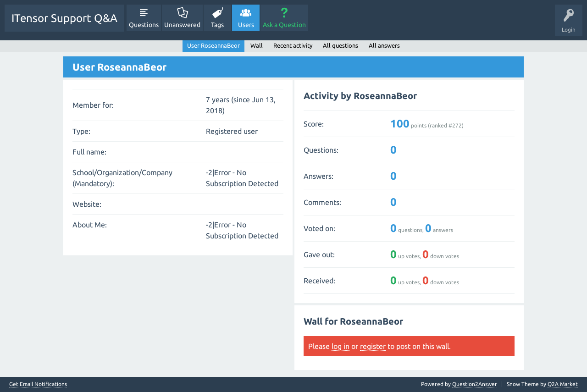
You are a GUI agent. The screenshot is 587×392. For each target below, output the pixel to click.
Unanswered (182, 25)
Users (246, 25)
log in (341, 346)
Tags (217, 25)
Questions (144, 25)
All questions (341, 45)
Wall (257, 45)
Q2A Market (563, 384)
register (373, 346)
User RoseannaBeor (213, 45)
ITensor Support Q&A (64, 18)
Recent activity (293, 45)
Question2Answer (475, 384)
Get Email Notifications (38, 384)
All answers (384, 45)
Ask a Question (284, 25)
